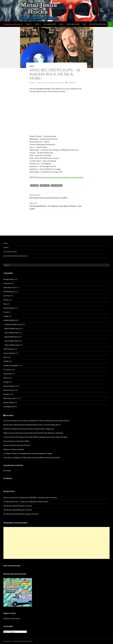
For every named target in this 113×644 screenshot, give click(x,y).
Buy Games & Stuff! (50, 24)
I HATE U (7, 361)
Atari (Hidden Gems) (12, 341)
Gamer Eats (7, 374)
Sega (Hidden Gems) (12, 337)
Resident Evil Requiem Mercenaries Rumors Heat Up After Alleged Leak (29, 429)
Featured (35, 185)
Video (34, 83)
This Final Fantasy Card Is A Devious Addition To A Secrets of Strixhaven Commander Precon (36, 421)
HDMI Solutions (9, 292)
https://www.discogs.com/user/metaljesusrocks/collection (61, 177)
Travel (6, 312)
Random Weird (9, 402)
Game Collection (9, 353)
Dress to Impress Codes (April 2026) (16, 441)
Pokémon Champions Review (14, 449)
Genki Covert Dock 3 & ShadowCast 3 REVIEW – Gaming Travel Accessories (30, 497)
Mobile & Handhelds (11, 365)
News (5, 304)
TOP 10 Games (9, 349)
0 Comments (72, 83)
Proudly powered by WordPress (23, 641)
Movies (6, 300)
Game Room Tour (10, 287)
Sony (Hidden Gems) (12, 333)
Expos (61, 24)
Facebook (8, 478)
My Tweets (7, 471)
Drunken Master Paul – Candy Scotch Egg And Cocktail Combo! (26, 502)
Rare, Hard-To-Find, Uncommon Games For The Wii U (57, 196)
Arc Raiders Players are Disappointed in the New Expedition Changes (28, 453)
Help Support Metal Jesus (98, 24)
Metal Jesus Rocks (57, 83)
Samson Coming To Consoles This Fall (17, 445)
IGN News (9, 415)
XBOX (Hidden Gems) (12, 329)
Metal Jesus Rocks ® (13, 24)
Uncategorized (9, 407)
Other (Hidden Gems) (12, 345)
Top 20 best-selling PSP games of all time (18, 510)
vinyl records (57, 185)
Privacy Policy (8, 641)
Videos (37, 24)
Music (32, 66)
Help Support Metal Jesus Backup (15, 256)
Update (6, 316)
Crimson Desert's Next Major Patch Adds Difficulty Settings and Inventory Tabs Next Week (35, 437)
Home (84, 24)
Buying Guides (8, 279)
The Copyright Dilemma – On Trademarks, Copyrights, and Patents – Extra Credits (57, 206)
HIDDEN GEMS (9, 320)
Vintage (6, 382)
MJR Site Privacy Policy (12, 619)
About (28, 24)
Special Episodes (9, 386)
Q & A (6, 357)
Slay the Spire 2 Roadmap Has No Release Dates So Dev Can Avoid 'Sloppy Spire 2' (32, 425)
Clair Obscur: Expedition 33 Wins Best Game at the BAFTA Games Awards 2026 (32, 458)
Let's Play (7, 296)
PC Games (7, 370)
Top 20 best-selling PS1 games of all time (18, 506)
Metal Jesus (45, 185)
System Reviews (9, 308)
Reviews (6, 394)
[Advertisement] (56, 543)
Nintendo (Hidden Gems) (13, 324)
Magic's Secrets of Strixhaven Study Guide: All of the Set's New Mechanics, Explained (33, 433)
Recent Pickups (9, 390)
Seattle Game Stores (73, 24)
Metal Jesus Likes (9, 398)
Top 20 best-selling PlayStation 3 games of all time (21, 514)
